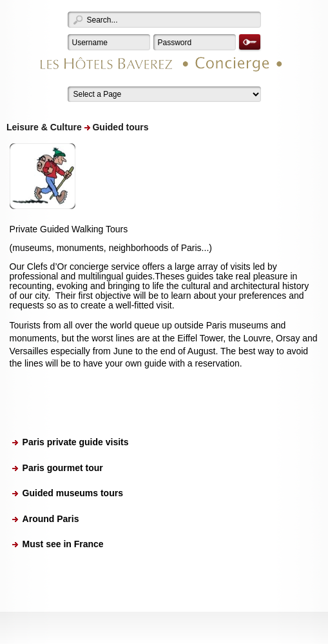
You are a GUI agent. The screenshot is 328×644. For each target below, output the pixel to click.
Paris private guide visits (76, 442)
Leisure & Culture (44, 127)
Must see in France (63, 544)
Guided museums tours (73, 493)
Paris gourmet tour (63, 468)
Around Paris (51, 519)
